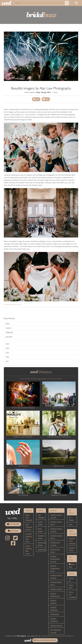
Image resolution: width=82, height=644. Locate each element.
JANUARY (9, 337)
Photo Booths (55, 614)
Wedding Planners (56, 625)
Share (36, 99)
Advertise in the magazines (72, 541)
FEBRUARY (9, 333)
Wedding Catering (56, 589)
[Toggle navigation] (76, 3)
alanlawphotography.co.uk (12, 304)
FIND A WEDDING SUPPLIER (45, 640)
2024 (7, 348)
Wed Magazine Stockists (29, 527)
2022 (7, 357)
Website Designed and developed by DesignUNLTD (58, 636)
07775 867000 (13, 524)
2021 (7, 361)
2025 (7, 344)
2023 (7, 353)
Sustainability (42, 549)
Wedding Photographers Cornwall (55, 559)
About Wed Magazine (29, 517)
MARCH (9, 328)
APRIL (8, 324)
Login (71, 524)
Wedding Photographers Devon (55, 568)
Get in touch (13, 531)
